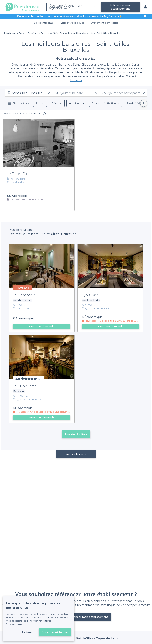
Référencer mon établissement (120, 7)
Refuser (27, 632)
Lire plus (76, 80)
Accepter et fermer (55, 632)
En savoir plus (14, 624)
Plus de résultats (76, 434)
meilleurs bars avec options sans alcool (60, 16)
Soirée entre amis (44, 23)
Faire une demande (42, 326)
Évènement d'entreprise (104, 23)
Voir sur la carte (76, 454)
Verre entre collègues (72, 23)
